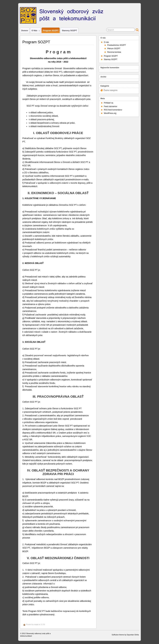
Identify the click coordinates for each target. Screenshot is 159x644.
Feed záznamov (110, 106)
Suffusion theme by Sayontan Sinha (125, 635)
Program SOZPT (51, 30)
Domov (25, 30)
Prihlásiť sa (109, 103)
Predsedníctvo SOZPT (117, 45)
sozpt (36, 624)
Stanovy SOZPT (69, 30)
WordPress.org (110, 113)
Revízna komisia (114, 52)
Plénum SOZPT (114, 49)
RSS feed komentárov (113, 110)
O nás (36, 31)
